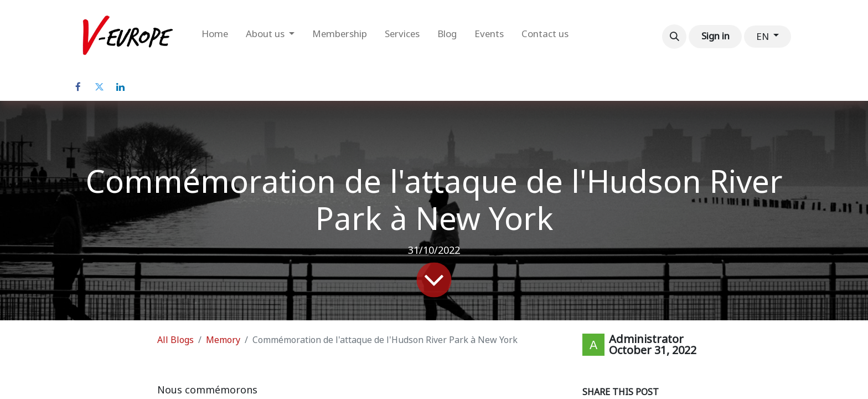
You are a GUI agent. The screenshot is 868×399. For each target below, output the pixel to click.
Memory (223, 340)
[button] (674, 37)
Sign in (715, 36)
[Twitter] (99, 87)
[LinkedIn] (120, 87)
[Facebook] (78, 87)
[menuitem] (215, 37)
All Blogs (175, 340)
